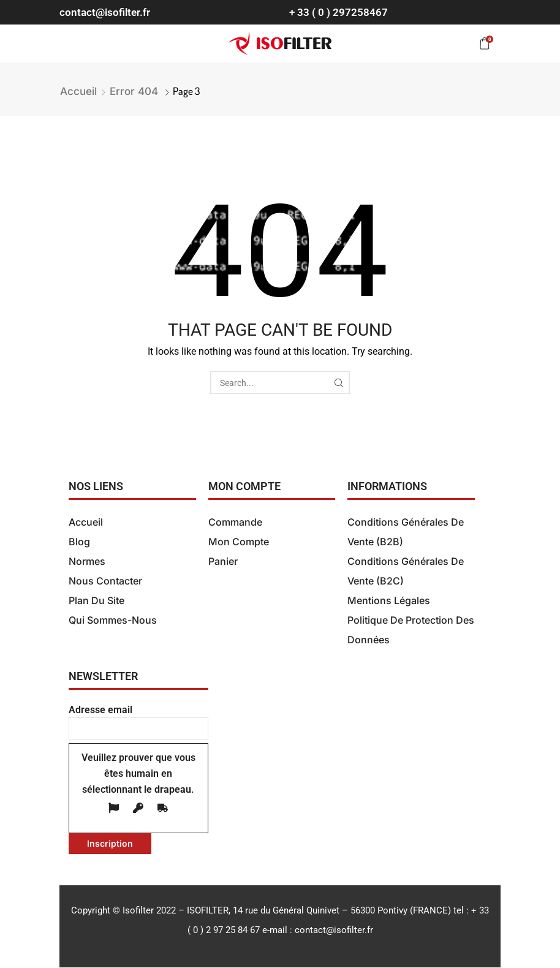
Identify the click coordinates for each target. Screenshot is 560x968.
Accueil (78, 91)
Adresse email (138, 720)
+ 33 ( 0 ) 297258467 (339, 12)
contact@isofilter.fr (105, 12)
